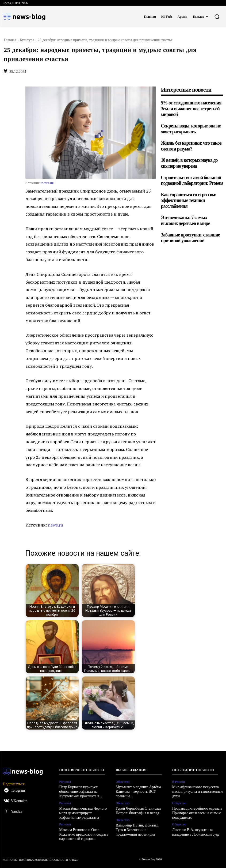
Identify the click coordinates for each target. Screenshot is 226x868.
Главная (10, 40)
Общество (123, 782)
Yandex (17, 811)
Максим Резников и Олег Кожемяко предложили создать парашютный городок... (84, 834)
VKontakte (19, 801)
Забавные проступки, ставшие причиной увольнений (191, 238)
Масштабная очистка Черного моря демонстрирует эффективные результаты (83, 813)
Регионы (65, 782)
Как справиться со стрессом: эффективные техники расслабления (189, 200)
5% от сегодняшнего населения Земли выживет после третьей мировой (191, 109)
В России (179, 782)
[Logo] (24, 17)
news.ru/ (48, 183)
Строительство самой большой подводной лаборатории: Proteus (192, 181)
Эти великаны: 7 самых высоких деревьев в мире (185, 220)
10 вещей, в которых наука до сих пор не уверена (189, 163)
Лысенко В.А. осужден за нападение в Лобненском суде (196, 832)
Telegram (18, 790)
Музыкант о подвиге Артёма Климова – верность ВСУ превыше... (138, 792)
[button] (217, 17)
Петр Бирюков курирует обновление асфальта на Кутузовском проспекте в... (81, 792)
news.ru (55, 525)
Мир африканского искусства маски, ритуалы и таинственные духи (198, 792)
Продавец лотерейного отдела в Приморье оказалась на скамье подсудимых (197, 813)
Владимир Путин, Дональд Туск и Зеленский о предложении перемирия (137, 830)
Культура (27, 40)
